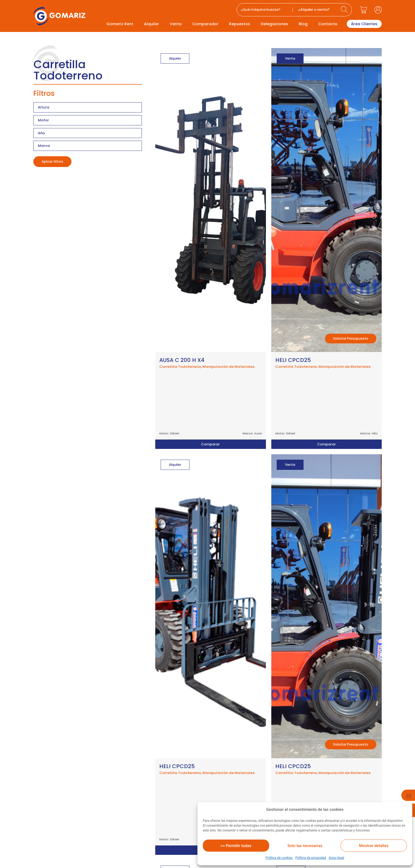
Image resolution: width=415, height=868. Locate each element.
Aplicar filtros (52, 161)
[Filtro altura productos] (88, 107)
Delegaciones (274, 24)
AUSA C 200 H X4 (182, 360)
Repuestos (240, 24)
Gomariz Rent (120, 24)
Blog (303, 24)
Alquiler (151, 24)
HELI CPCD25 (293, 360)
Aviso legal (336, 858)
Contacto (328, 24)
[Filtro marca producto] (88, 146)
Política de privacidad (311, 858)
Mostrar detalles (374, 846)
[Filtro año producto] (88, 133)
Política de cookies (279, 858)
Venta (176, 24)
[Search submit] (345, 10)
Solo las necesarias (305, 846)
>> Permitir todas (236, 846)
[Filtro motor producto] (88, 120)
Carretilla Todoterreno (180, 367)
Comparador (205, 24)
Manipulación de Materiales (229, 367)
